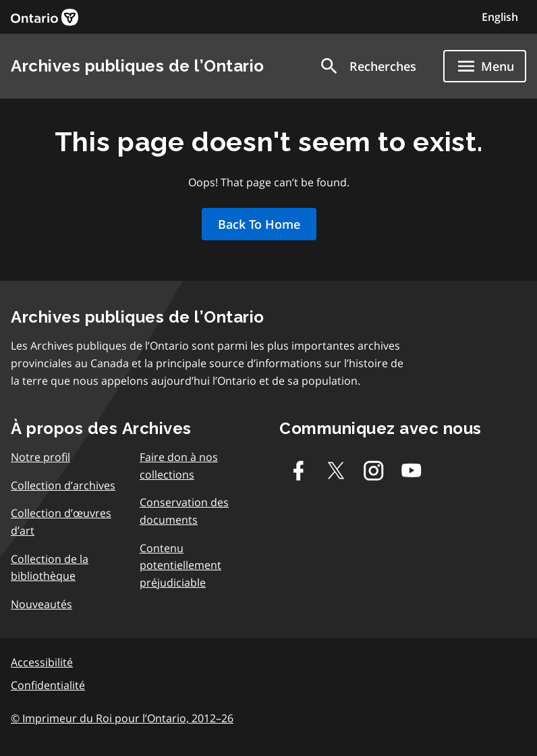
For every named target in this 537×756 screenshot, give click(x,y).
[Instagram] (374, 470)
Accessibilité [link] (42, 662)
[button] (367, 66)
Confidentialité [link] (48, 685)
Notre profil (40, 457)
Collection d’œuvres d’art (61, 522)
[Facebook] (298, 470)
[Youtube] (412, 470)
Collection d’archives (63, 485)
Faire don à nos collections (179, 466)
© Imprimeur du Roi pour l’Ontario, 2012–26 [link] (122, 718)
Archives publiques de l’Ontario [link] (138, 66)
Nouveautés (41, 604)
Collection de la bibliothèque (50, 568)
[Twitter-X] (336, 470)
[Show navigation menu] (485, 66)
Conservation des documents (184, 511)
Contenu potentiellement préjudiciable (180, 565)
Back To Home (259, 224)
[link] (45, 17)
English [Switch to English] (500, 17)
